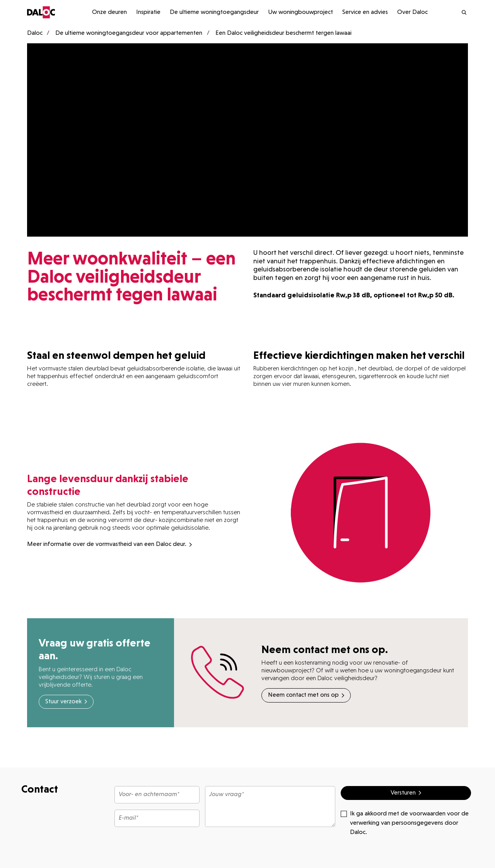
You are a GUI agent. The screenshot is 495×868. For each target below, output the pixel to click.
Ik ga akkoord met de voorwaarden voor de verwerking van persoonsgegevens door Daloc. (405, 822)
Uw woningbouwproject (300, 12)
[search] (456, 12)
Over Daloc (412, 12)
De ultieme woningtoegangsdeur (214, 12)
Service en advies (365, 12)
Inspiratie (148, 12)
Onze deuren (109, 12)
